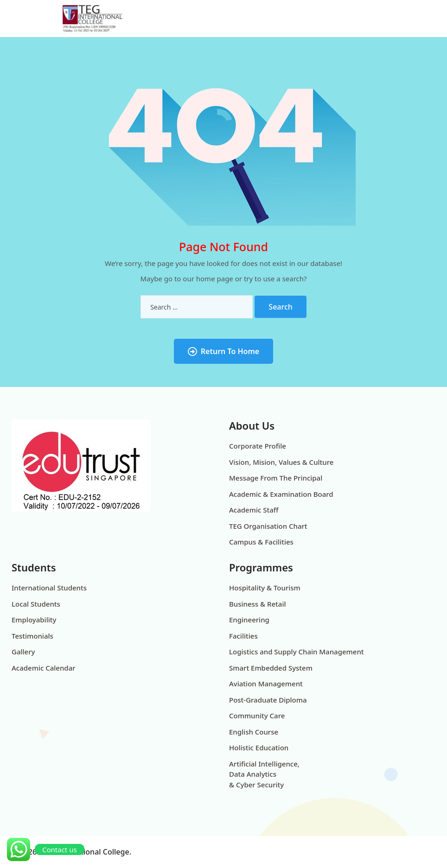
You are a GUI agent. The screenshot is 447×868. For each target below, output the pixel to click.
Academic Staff (254, 510)
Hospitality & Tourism (265, 588)
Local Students (36, 604)
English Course (254, 732)
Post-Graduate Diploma (268, 700)
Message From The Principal (276, 478)
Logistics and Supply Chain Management (297, 652)
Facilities (243, 636)
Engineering (249, 620)
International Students (49, 588)
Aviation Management (266, 684)
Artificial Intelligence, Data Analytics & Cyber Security (264, 774)
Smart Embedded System (271, 668)
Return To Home (223, 351)
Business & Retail (258, 604)
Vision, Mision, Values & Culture (281, 462)
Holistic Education (259, 748)
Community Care (257, 716)
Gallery (23, 652)
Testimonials (32, 636)
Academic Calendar (44, 668)
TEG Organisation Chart (268, 526)
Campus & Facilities (261, 542)
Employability (34, 620)
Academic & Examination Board (281, 494)
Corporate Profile (258, 446)
